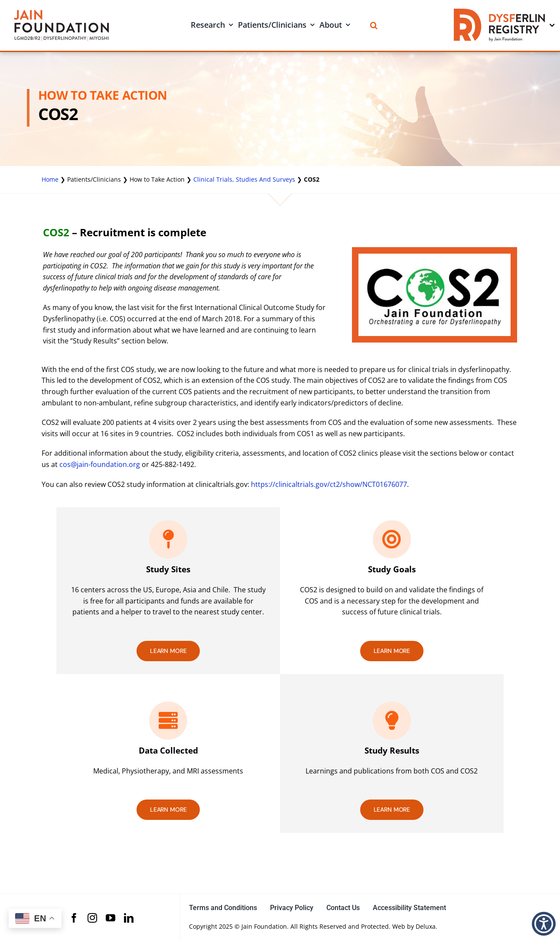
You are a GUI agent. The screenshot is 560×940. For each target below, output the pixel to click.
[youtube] (111, 918)
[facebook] (74, 918)
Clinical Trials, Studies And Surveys (244, 179)
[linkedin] (129, 918)
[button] (544, 924)
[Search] (374, 25)
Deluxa (426, 926)
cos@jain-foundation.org (100, 464)
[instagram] (92, 918)
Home (50, 179)
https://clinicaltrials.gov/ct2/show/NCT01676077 (329, 484)
